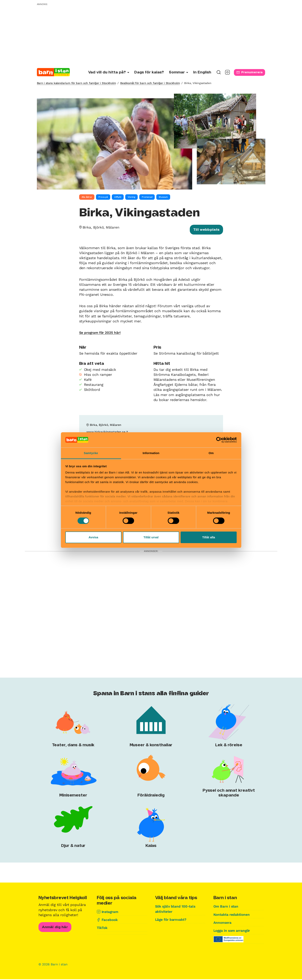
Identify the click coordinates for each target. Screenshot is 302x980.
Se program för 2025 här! (101, 333)
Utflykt (118, 197)
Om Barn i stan (227, 907)
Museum (163, 197)
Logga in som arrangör (233, 931)
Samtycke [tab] (91, 453)
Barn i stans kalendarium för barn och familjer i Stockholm (76, 83)
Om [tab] (211, 453)
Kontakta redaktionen (232, 915)
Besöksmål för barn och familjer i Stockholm (150, 83)
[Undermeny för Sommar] (179, 73)
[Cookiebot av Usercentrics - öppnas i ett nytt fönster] (219, 440)
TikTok (102, 928)
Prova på (103, 197)
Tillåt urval (151, 537)
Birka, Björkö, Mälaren (102, 227)
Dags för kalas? (149, 72)
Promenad (147, 197)
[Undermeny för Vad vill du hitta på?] (109, 73)
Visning (131, 197)
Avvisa (93, 537)
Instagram (111, 912)
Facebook (110, 920)
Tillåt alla (209, 537)
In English (202, 72)
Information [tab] (151, 453)
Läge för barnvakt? (172, 920)
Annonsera (223, 923)
